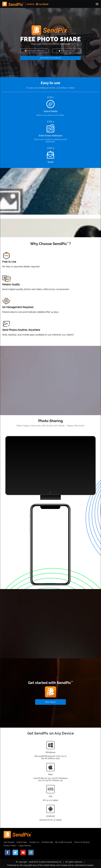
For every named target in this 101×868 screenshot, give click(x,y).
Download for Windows (35, 51)
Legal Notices (25, 846)
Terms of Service (82, 842)
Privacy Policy (10, 846)
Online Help (22, 842)
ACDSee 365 (47, 842)
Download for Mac (66, 51)
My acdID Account (64, 842)
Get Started (9, 842)
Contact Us (34, 842)
